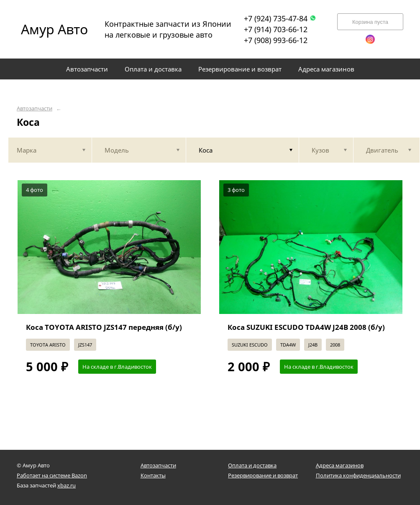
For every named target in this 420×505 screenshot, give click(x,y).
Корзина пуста (370, 22)
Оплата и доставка (252, 465)
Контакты (153, 475)
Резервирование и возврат (263, 475)
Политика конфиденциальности (358, 475)
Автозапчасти (35, 108)
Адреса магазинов (340, 465)
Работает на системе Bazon (52, 475)
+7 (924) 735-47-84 (280, 18)
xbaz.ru (67, 485)
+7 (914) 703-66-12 (276, 29)
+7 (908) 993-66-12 (276, 40)
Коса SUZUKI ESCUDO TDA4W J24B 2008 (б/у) (306, 327)
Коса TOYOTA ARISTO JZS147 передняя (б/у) (104, 327)
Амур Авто (54, 29)
